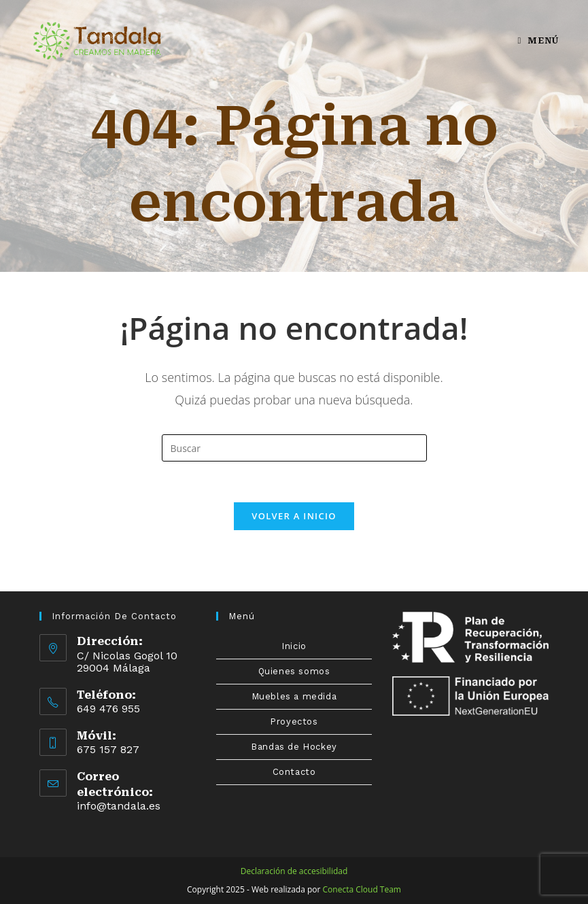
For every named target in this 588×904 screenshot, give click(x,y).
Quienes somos (294, 671)
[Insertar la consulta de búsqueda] (294, 448)
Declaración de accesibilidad (294, 871)
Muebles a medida (294, 696)
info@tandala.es (119, 806)
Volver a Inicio (294, 516)
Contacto (294, 772)
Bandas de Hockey (294, 747)
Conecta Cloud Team (362, 889)
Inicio (294, 646)
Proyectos (294, 722)
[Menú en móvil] (538, 40)
